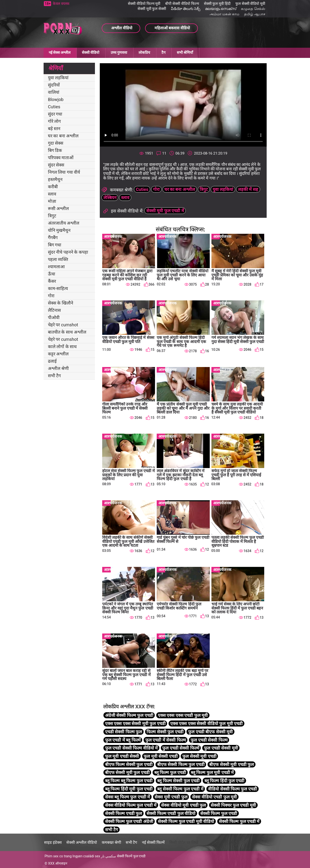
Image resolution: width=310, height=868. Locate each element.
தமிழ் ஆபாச (255, 14)
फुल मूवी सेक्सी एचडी (161, 756)
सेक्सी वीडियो (91, 53)
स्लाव (52, 194)
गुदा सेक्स (56, 143)
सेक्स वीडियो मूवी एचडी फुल (183, 805)
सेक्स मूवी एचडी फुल (171, 797)
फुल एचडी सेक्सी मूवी (221, 748)
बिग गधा (55, 245)
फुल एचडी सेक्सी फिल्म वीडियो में (131, 748)
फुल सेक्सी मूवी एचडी (199, 756)
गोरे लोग (54, 121)
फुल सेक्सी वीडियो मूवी (250, 4)
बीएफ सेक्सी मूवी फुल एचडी (127, 772)
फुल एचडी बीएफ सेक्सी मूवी (210, 732)
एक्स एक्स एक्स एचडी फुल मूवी (183, 715)
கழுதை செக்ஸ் (253, 9)
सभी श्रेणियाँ (185, 53)
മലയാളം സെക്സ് (221, 9)
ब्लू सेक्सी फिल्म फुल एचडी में (180, 789)
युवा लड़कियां (58, 78)
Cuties (54, 107)
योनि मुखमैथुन (59, 230)
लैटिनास (54, 310)
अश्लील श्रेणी (58, 368)
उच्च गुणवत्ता (119, 53)
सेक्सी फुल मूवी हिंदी (217, 4)
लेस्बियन (110, 198)
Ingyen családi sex (86, 856)
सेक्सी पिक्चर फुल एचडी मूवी (233, 805)
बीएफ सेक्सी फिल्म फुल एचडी (181, 764)
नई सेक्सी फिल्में (153, 842)
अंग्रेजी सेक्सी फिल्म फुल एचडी (129, 715)
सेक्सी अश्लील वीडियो (82, 842)
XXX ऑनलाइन (58, 863)
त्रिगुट (52, 216)
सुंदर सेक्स (56, 165)
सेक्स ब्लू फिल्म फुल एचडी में (128, 797)
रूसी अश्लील (58, 208)
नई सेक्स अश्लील (60, 53)
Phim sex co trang (58, 856)
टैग (163, 53)
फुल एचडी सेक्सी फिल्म (209, 740)
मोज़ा (52, 201)
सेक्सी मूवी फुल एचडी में (165, 211)
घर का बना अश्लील (63, 136)
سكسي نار (108, 856)
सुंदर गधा (55, 114)
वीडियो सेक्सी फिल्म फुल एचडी (232, 789)
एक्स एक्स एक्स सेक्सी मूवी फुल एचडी (135, 723)
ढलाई (52, 361)
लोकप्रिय (144, 53)
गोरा (51, 296)
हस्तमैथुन (55, 179)
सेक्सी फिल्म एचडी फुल (124, 813)
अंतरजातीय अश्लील (64, 223)
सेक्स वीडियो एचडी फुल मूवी (214, 797)
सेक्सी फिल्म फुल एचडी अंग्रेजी (129, 821)
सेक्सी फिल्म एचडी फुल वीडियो (171, 813)
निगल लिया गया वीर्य (64, 172)
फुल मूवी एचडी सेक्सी (122, 756)
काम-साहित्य (58, 288)
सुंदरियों (54, 85)
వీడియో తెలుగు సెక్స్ (186, 9)
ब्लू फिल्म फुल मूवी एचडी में (212, 772)
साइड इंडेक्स (53, 842)
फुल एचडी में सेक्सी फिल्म (166, 740)
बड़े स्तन (54, 129)
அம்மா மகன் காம (224, 14)
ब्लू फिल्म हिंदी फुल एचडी (225, 781)
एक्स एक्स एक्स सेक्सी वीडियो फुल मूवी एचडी (206, 723)
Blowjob (56, 99)
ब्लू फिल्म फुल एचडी (170, 772)
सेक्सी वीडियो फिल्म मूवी (144, 4)
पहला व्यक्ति (58, 259)
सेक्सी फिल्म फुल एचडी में (239, 821)
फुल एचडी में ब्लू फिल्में (123, 740)
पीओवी (54, 317)
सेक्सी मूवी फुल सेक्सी (152, 9)
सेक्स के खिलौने (61, 303)
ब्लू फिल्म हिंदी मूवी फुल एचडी (129, 789)
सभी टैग (54, 376)
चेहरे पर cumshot (63, 325)
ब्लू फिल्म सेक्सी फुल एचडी (178, 781)
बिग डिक (55, 150)
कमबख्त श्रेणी (111, 842)
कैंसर (52, 281)
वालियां (54, 92)
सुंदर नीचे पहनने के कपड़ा (68, 252)
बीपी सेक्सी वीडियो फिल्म (182, 4)
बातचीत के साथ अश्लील (67, 332)
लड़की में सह (248, 189)
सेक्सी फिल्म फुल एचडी (219, 813)
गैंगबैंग (53, 238)
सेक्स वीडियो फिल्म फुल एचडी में (131, 805)
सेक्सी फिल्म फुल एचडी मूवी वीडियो (186, 821)
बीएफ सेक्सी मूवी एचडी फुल (232, 764)
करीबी (53, 187)
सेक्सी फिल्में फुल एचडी (131, 856)
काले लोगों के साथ (62, 347)
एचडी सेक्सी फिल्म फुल (124, 732)
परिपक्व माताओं (61, 158)
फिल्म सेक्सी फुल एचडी (165, 732)
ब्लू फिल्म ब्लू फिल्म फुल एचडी (129, 781)
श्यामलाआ (56, 267)
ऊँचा (52, 274)
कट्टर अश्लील (58, 354)
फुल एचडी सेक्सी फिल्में (181, 748)
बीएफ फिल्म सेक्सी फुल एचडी (129, 764)
